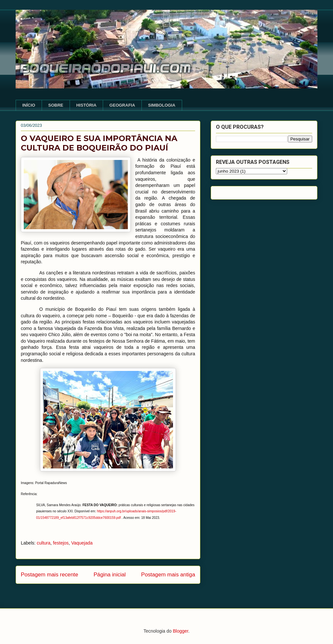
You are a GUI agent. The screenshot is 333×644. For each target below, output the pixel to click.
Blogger (180, 631)
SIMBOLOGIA (162, 105)
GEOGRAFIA (122, 105)
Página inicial (110, 575)
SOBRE (56, 105)
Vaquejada (82, 543)
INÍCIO (29, 105)
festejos (61, 543)
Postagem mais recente (49, 575)
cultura (44, 543)
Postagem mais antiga (168, 575)
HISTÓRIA (86, 105)
